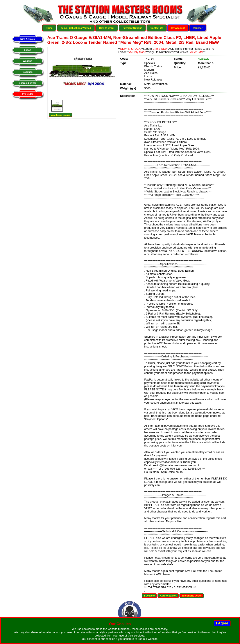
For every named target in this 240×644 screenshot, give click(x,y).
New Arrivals (28, 39)
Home (49, 28)
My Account (178, 28)
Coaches (28, 72)
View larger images (61, 115)
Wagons (28, 61)
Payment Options (132, 28)
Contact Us (157, 28)
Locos (27, 50)
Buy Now (149, 596)
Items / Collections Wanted (76, 28)
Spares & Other (28, 83)
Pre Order (27, 94)
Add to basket (168, 596)
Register (198, 28)
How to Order (107, 28)
